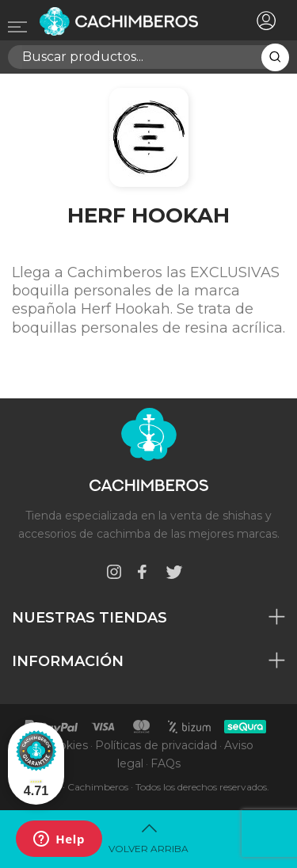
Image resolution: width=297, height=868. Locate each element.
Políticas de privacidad (156, 745)
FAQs (166, 763)
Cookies (66, 745)
